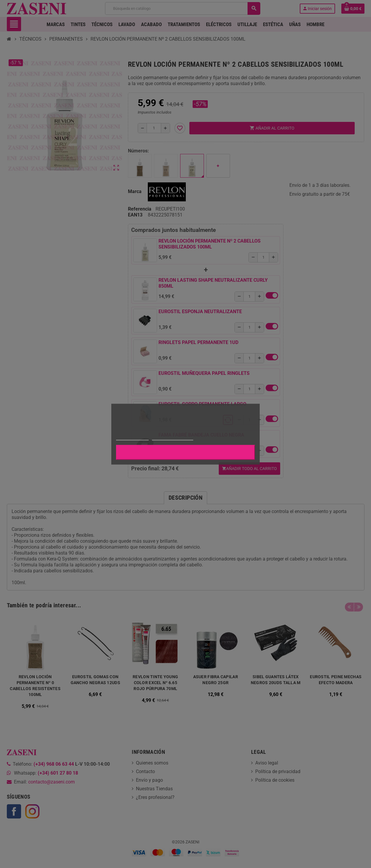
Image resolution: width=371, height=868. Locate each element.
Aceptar (185, 452)
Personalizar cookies (172, 437)
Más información (132, 437)
